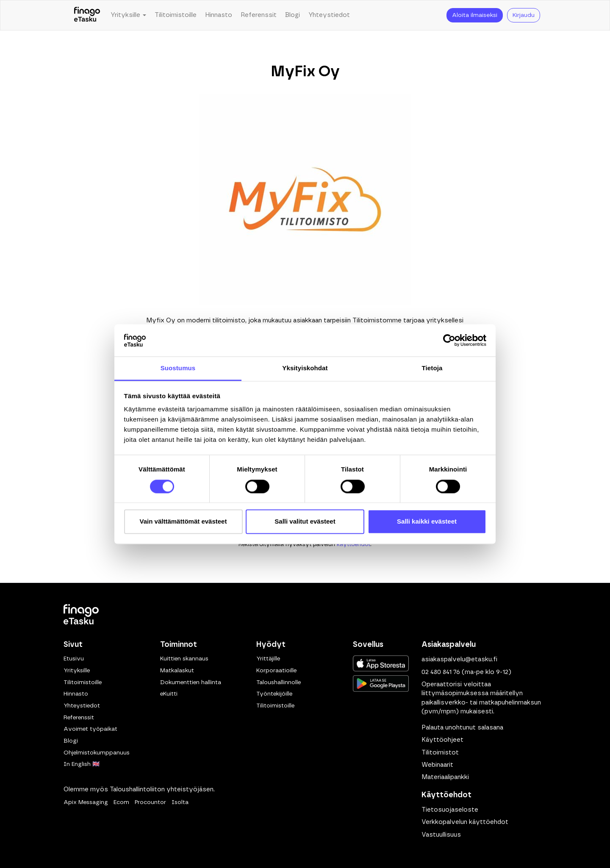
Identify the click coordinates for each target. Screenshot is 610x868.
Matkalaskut (177, 671)
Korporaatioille (276, 671)
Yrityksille (77, 671)
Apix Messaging (86, 802)
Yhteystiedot (329, 15)
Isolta (180, 802)
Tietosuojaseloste (450, 810)
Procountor (150, 802)
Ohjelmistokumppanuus (97, 753)
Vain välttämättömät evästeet (183, 522)
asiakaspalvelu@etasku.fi (459, 659)
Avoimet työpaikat (90, 729)
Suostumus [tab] (178, 368)
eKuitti (169, 694)
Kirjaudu (524, 15)
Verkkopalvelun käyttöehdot (465, 822)
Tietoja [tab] (432, 368)
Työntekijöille (274, 694)
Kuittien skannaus (184, 659)
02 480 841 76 (441, 672)
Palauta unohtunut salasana (462, 728)
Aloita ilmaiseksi (475, 15)
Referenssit (259, 15)
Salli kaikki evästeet (427, 522)
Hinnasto (219, 15)
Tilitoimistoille (176, 15)
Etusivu (74, 659)
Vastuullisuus (441, 835)
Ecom (121, 802)
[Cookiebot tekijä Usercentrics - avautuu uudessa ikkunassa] (449, 340)
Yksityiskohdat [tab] (305, 368)
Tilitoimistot (440, 753)
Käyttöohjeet (442, 740)
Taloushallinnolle (279, 682)
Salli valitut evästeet (305, 522)
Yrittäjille (268, 659)
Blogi (293, 15)
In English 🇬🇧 (82, 764)
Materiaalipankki (445, 777)
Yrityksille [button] (128, 15)
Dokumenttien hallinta (191, 682)
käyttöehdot (354, 545)
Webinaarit (437, 765)
